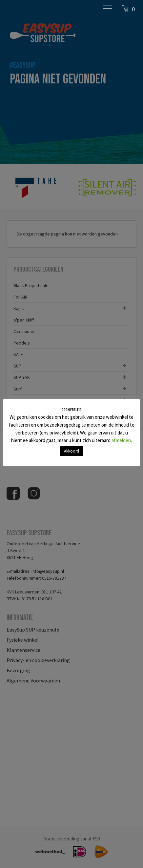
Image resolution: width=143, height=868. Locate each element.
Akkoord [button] (71, 451)
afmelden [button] (121, 440)
